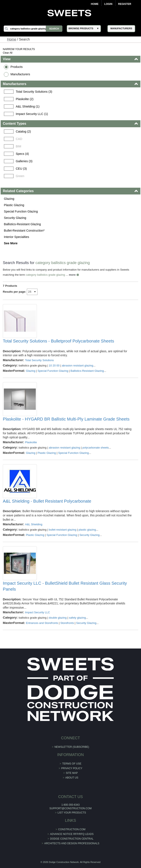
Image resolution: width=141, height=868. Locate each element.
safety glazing (77, 618)
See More (11, 243)
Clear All (8, 53)
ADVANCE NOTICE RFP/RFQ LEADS (72, 834)
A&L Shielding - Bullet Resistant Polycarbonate (47, 501)
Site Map (72, 773)
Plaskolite (31, 442)
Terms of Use (72, 764)
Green (20, 176)
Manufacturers (20, 74)
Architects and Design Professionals (72, 843)
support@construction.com (70, 808)
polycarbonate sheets (96, 448)
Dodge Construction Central (72, 839)
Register (125, 4)
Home (95, 4)
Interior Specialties (16, 237)
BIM (19, 146)
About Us (72, 778)
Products (17, 67)
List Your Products (72, 813)
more (72, 275)
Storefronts (67, 623)
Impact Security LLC (38, 612)
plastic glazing (87, 530)
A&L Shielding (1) (28, 106)
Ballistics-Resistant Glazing (22, 224)
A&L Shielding (34, 524)
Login (108, 4)
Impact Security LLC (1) (32, 114)
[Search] (33, 29)
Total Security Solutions (40, 360)
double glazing (58, 618)
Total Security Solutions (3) (34, 92)
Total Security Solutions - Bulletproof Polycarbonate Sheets (58, 341)
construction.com (72, 829)
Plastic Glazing (14, 205)
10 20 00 (54, 366)
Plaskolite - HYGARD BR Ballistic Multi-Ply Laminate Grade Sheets (66, 419)
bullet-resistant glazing (63, 530)
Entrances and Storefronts (42, 623)
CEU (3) (21, 169)
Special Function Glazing (21, 211)
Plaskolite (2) (25, 99)
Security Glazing (15, 218)
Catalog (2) (23, 131)
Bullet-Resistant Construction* (24, 231)
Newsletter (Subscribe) (72, 747)
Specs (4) (22, 154)
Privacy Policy (72, 768)
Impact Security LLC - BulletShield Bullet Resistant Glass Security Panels (65, 586)
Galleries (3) (24, 161)
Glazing (9, 199)
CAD (19, 139)
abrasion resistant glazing (77, 366)
